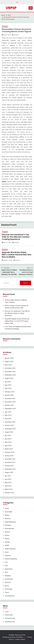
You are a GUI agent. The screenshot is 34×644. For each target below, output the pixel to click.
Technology (9, 589)
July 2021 (8, 476)
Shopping (5, 26)
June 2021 (8, 479)
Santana (16, 35)
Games (7, 539)
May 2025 (8, 365)
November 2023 (10, 402)
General (7, 542)
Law (6, 562)
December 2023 (10, 398)
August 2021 (9, 472)
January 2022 (9, 456)
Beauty (7, 515)
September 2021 (10, 469)
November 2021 (10, 462)
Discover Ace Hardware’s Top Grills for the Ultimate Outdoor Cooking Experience (16, 237)
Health (7, 545)
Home (7, 552)
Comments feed (10, 618)
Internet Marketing (11, 559)
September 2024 (10, 375)
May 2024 (8, 388)
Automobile (8, 512)
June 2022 (8, 439)
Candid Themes (20, 639)
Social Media (9, 579)
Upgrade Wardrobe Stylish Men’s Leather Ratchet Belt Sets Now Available (17, 255)
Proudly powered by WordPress (13, 637)
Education (8, 525)
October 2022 (9, 425)
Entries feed (9, 615)
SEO (6, 572)
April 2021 (8, 486)
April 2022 (8, 446)
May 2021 (8, 482)
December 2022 (10, 422)
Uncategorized (10, 596)
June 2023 (8, 412)
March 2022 (9, 449)
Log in (7, 612)
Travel (7, 592)
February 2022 (10, 452)
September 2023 (10, 408)
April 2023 (8, 419)
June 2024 (8, 385)
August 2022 (9, 432)
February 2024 (10, 392)
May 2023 (8, 415)
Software (8, 582)
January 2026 (9, 358)
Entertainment (9, 528)
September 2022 (10, 429)
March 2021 (9, 489)
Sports (7, 586)
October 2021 (9, 466)
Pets (6, 565)
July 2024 (8, 382)
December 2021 (10, 459)
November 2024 (10, 371)
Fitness (7, 535)
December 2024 (10, 368)
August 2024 (9, 378)
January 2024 (9, 395)
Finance (7, 532)
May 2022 (8, 442)
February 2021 (10, 493)
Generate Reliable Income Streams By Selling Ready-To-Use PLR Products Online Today (17, 321)
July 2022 (8, 435)
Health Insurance (10, 549)
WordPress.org (10, 622)
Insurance (8, 555)
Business (8, 518)
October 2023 (9, 405)
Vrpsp (11, 8)
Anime (7, 508)
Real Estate (9, 569)
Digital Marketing (10, 522)
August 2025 (9, 361)
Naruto (4, 181)
